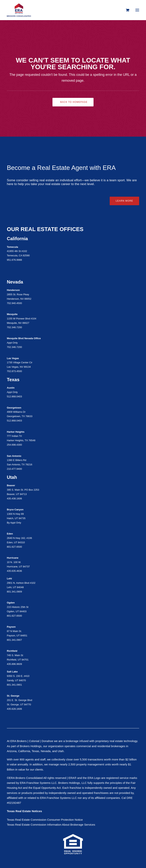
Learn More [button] (124, 201)
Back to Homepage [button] (74, 102)
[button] (137, 10)
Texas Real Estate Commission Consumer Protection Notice (45, 820)
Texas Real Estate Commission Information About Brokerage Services (51, 825)
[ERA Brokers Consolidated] (19, 10)
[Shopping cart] (126, 10)
